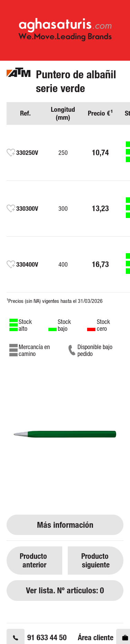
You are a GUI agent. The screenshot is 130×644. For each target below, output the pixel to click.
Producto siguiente (96, 560)
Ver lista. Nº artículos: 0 (65, 590)
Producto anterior (34, 560)
